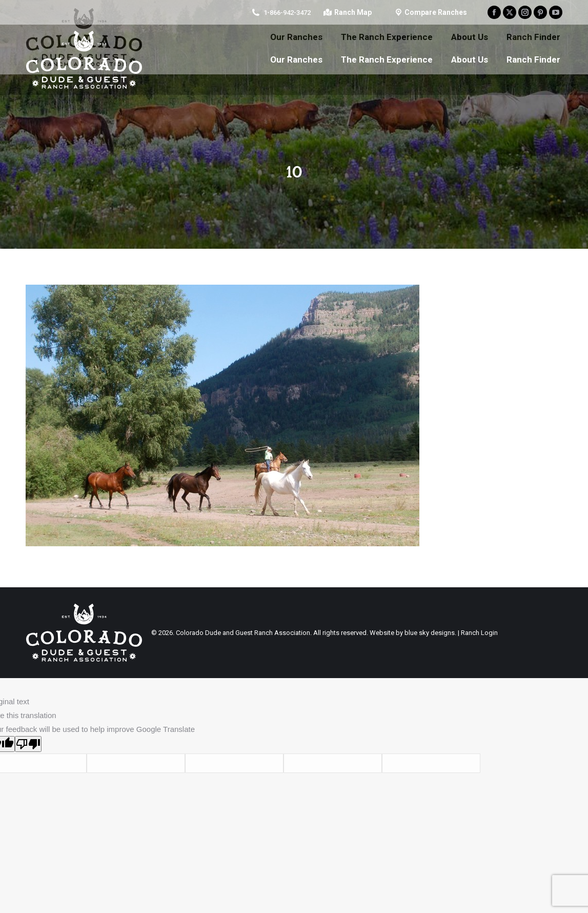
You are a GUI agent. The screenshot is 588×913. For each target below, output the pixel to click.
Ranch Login (479, 633)
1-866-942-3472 (287, 13)
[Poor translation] (28, 744)
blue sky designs (430, 633)
